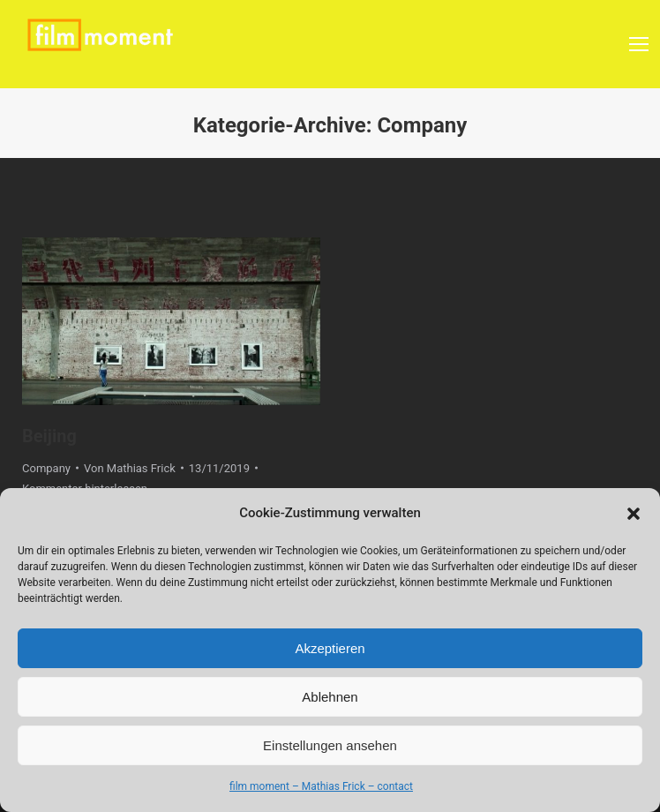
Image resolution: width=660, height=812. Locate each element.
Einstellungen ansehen (330, 745)
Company (46, 468)
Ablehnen (330, 697)
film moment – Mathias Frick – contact (321, 786)
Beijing (49, 436)
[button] (634, 514)
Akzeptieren (330, 648)
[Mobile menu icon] (639, 44)
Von (130, 468)
